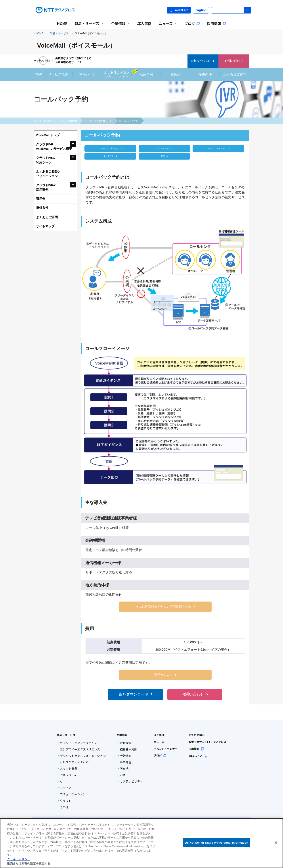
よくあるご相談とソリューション (48, 174)
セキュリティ (68, 775)
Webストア (179, 10)
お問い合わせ (195, 694)
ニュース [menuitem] (166, 26)
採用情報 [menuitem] (216, 23)
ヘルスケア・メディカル (76, 762)
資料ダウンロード (136, 694)
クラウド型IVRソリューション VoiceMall (56, 121)
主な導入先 (110, 156)
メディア (66, 788)
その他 (64, 807)
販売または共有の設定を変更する (29, 863)
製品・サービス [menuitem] (88, 26)
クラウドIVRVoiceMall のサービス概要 (54, 147)
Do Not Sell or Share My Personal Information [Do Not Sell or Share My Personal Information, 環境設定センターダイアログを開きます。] (217, 843)
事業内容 (126, 762)
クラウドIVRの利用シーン (98, 121)
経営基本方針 (128, 749)
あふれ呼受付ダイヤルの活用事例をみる (165, 607)
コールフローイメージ (218, 148)
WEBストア (198, 755)
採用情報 (196, 749)
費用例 (41, 199)
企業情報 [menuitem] (119, 26)
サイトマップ (45, 226)
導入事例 (159, 735)
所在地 (124, 769)
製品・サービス (59, 33)
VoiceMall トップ (48, 135)
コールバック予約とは (110, 148)
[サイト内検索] (231, 10)
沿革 (123, 775)
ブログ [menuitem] (192, 23)
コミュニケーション (73, 794)
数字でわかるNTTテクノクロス (207, 742)
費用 (164, 156)
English (201, 10)
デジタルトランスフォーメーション (83, 756)
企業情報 (122, 735)
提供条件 (42, 208)
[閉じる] (276, 843)
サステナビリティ (131, 781)
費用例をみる (165, 675)
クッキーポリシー (19, 859)
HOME (39, 33)
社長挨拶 (126, 743)
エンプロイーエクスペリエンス (80, 749)
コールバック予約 (129, 121)
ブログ (160, 755)
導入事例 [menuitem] (144, 23)
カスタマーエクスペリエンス (78, 743)
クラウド (66, 801)
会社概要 (126, 756)
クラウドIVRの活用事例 (46, 187)
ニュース (159, 742)
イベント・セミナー (166, 749)
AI (61, 781)
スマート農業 (69, 769)
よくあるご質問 (47, 217)
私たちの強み (197, 735)
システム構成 (164, 148)
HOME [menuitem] (62, 23)
